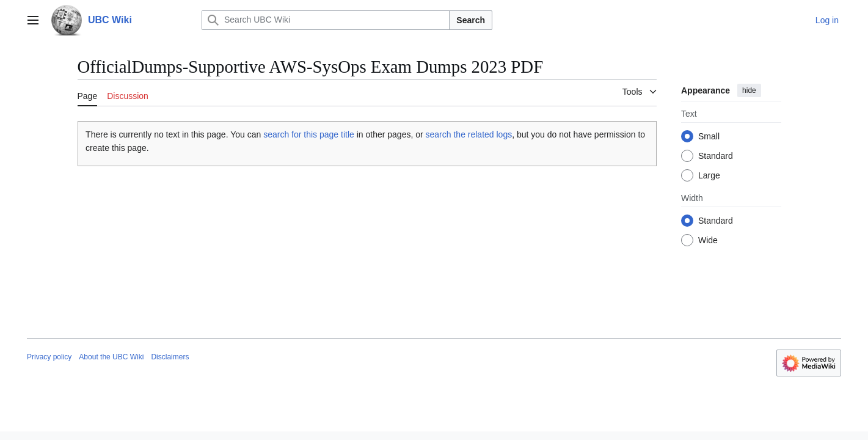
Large (709, 175)
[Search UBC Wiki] (326, 20)
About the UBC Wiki (111, 357)
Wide (708, 240)
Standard (716, 156)
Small (709, 136)
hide (749, 90)
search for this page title (309, 134)
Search (471, 20)
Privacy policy (49, 357)
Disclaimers (170, 357)
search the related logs (469, 134)
